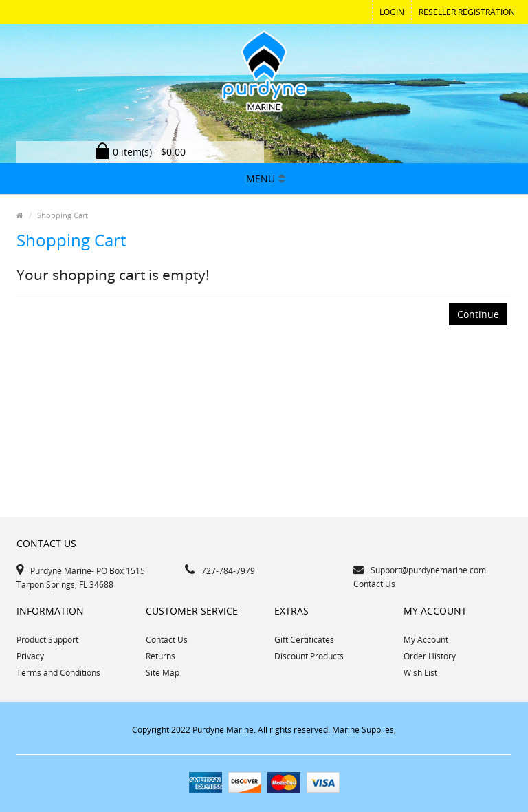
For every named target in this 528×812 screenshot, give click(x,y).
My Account (426, 640)
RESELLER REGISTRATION (467, 12)
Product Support (47, 640)
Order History (430, 656)
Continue (478, 314)
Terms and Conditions (58, 673)
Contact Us (374, 584)
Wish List (420, 673)
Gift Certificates (304, 640)
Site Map (163, 673)
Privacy (30, 656)
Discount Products (309, 656)
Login (392, 12)
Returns (161, 656)
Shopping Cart (63, 215)
